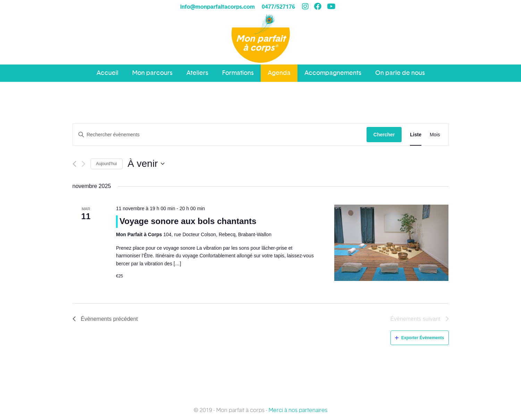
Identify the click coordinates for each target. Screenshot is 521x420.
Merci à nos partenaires (298, 410)
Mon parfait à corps (261, 43)
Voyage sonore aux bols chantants (188, 221)
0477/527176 (278, 7)
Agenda (279, 73)
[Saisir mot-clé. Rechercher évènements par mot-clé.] (220, 135)
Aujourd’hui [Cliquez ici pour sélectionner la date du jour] (107, 164)
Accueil (107, 73)
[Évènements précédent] (74, 164)
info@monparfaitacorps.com (217, 7)
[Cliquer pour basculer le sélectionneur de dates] (146, 164)
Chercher (384, 135)
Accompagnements (333, 73)
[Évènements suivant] (83, 164)
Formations (238, 73)
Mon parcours (152, 73)
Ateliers (197, 73)
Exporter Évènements (419, 338)
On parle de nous (400, 73)
